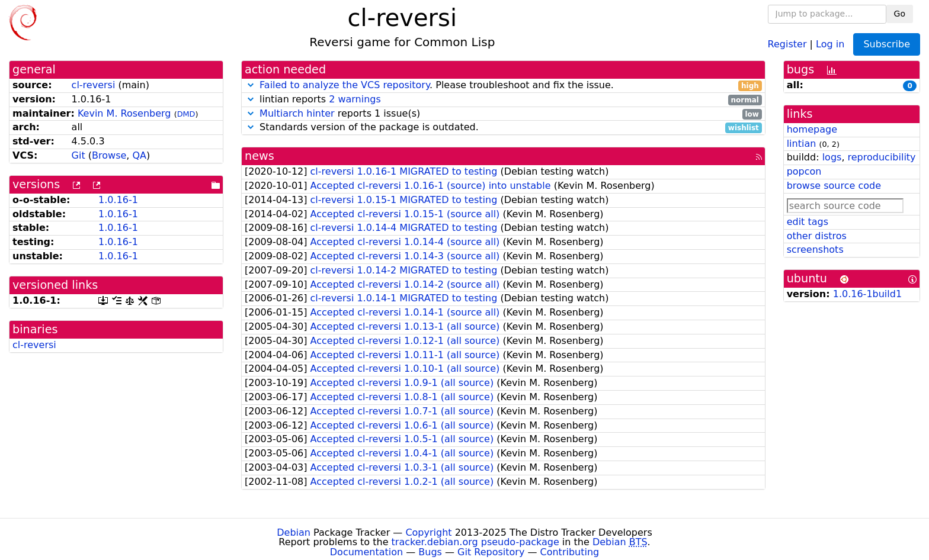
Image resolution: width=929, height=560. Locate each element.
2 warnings (355, 99)
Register (787, 44)
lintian (802, 144)
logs (832, 157)
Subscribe (887, 44)
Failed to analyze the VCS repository (345, 85)
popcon (804, 171)
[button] (251, 85)
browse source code (834, 186)
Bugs (430, 552)
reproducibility (882, 157)
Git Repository (491, 552)
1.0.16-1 (118, 200)
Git (79, 155)
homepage (812, 129)
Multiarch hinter (297, 113)
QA (139, 155)
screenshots (815, 250)
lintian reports (503, 100)
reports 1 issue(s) (503, 114)
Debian (294, 532)
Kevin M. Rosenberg (124, 113)
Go (900, 14)
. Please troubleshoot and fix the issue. (503, 86)
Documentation (366, 552)
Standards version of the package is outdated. (503, 128)
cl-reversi (94, 85)
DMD (186, 114)
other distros (817, 236)
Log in (830, 44)
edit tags (808, 222)
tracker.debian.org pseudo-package (475, 542)
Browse (109, 155)
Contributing (570, 552)
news (260, 156)
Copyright (428, 532)
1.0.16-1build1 (867, 294)
